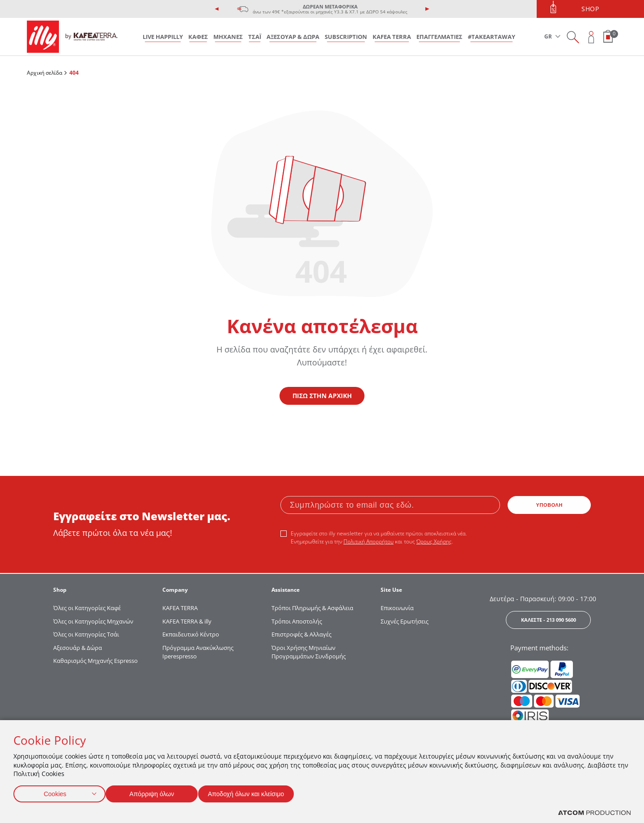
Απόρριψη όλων (156, 792)
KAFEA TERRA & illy (187, 621)
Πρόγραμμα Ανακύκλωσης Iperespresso (198, 652)
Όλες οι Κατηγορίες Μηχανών (93, 621)
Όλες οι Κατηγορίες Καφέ (87, 608)
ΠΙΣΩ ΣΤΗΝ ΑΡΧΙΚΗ (322, 396)
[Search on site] (573, 37)
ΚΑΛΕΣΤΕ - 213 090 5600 (549, 620)
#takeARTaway (491, 37)
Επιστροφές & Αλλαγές (301, 634)
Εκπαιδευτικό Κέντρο (191, 634)
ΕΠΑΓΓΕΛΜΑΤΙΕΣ (439, 37)
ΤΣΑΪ (255, 37)
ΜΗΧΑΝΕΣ (228, 37)
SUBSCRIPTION (346, 37)
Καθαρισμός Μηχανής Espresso (95, 661)
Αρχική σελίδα (44, 73)
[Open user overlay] (591, 37)
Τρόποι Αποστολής (297, 621)
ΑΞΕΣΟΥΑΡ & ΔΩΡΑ (293, 37)
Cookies (55, 792)
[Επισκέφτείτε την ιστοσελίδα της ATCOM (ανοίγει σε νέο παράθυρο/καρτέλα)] (594, 813)
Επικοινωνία (397, 608)
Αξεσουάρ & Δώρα (78, 648)
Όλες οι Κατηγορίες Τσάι (86, 634)
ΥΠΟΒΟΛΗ (550, 505)
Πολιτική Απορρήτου (369, 541)
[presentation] (217, 9)
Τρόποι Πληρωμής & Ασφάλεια (312, 608)
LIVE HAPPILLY (163, 37)
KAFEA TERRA (392, 37)
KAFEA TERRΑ (180, 608)
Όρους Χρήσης (434, 541)
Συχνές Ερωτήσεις (405, 621)
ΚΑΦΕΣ (198, 37)
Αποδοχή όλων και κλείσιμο (260, 792)
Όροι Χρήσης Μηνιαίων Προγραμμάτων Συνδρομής (309, 652)
